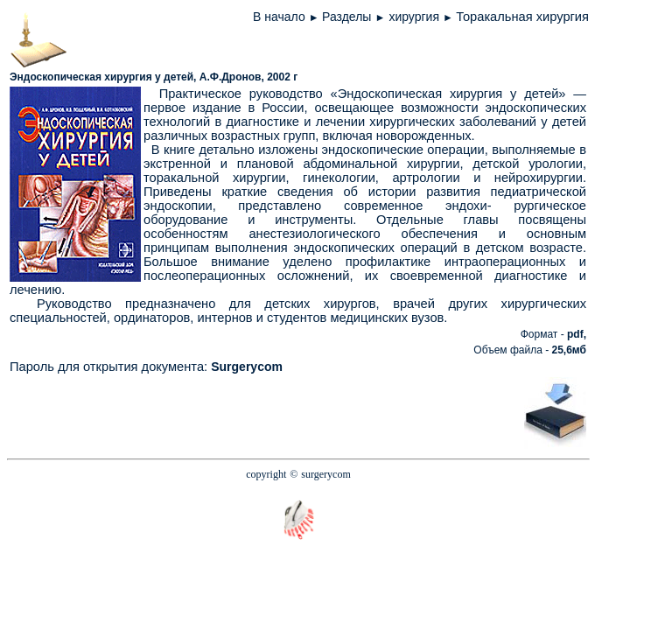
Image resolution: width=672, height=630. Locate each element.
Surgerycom (247, 367)
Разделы (346, 17)
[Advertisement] (316, 411)
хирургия (415, 17)
